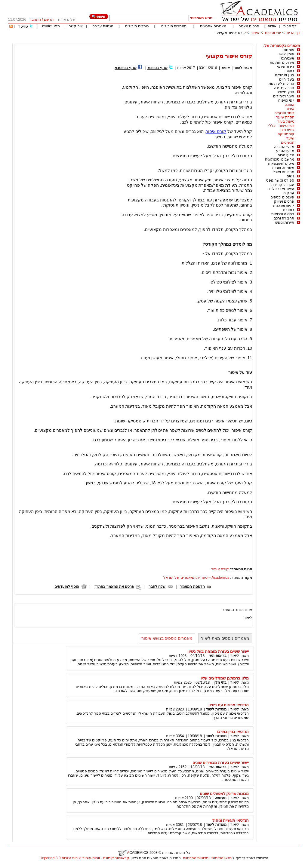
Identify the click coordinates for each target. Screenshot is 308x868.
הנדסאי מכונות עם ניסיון (229, 705)
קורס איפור (216, 131)
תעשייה (221, 798)
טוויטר (23, 26)
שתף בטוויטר (157, 68)
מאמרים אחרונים (213, 26)
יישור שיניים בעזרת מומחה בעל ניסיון (218, 651)
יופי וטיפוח (273, 33)
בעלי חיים (287, 79)
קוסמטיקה (286, 134)
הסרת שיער (285, 117)
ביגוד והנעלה (284, 113)
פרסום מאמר (249, 26)
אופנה (290, 105)
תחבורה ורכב (284, 218)
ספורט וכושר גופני (280, 180)
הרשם (49, 20)
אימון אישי (286, 54)
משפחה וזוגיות (283, 168)
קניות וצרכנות (284, 206)
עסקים (289, 193)
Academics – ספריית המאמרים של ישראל (196, 578)
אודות (272, 26)
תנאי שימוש (51, 26)
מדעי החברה (284, 147)
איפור (255, 33)
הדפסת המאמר (192, 587)
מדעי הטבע (285, 151)
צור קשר (76, 26)
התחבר (35, 20)
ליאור (238, 68)
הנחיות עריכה (103, 26)
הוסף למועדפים (67, 587)
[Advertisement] (190, 41)
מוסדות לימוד (216, 709)
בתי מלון (220, 682)
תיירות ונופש (285, 222)
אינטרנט (288, 58)
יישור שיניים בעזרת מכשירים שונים (221, 763)
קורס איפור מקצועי (231, 33)
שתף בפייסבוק (125, 68)
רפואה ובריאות (283, 214)
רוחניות (289, 210)
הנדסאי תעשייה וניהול (231, 820)
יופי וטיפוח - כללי (281, 126)
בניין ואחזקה (285, 75)
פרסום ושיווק (284, 201)
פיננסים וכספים (282, 197)
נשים (290, 176)
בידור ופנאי (286, 67)
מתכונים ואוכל (283, 172)
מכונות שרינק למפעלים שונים (224, 794)
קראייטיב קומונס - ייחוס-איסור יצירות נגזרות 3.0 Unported (85, 858)
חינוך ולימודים (284, 96)
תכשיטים (288, 143)
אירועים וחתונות (282, 63)
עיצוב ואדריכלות (282, 189)
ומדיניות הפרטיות (196, 858)
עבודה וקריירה (283, 185)
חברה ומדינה (284, 88)
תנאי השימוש (222, 858)
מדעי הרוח (286, 155)
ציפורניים (287, 130)
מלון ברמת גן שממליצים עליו (225, 678)
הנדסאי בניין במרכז (233, 732)
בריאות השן (217, 656)
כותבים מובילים (137, 26)
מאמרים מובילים (174, 26)
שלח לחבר (157, 587)
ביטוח (290, 71)
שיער (290, 138)
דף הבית (290, 26)
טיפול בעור (286, 121)
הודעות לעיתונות (281, 84)
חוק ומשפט (285, 92)
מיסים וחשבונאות (281, 164)
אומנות (289, 50)
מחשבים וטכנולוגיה (280, 159)
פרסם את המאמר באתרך (114, 587)
